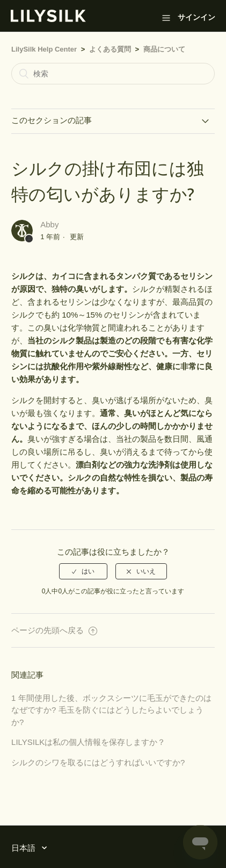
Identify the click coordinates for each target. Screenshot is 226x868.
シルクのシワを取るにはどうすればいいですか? (98, 762)
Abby (49, 224)
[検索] (113, 74)
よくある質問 (110, 49)
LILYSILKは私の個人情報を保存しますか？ (88, 742)
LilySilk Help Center (44, 49)
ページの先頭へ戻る (54, 630)
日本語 (24, 848)
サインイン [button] (196, 17)
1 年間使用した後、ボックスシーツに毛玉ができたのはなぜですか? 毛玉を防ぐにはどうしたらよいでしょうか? (111, 710)
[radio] (83, 571)
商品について (164, 49)
